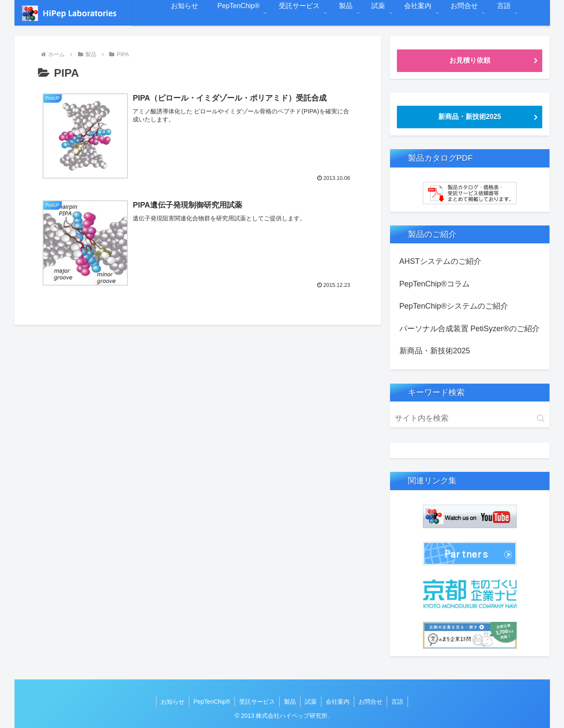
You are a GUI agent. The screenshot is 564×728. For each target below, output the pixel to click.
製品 (290, 702)
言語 (397, 702)
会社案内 (338, 702)
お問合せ (370, 702)
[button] (541, 418)
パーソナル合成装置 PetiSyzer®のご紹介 (470, 329)
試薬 (311, 702)
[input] (470, 418)
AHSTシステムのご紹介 (440, 261)
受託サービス (257, 702)
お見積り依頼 (470, 60)
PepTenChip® (212, 702)
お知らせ (173, 702)
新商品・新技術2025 (470, 117)
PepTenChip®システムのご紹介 (454, 306)
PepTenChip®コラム (435, 284)
